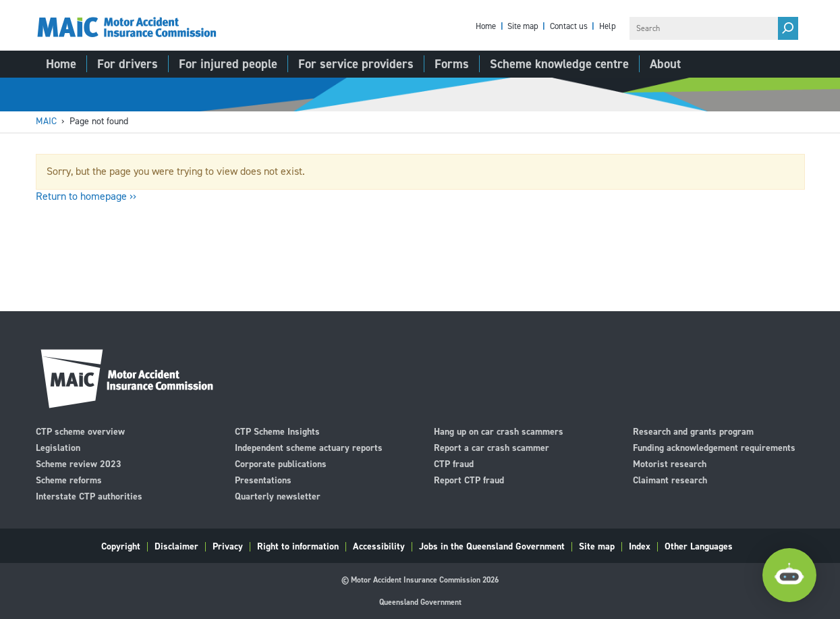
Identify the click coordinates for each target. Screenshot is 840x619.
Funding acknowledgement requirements (714, 447)
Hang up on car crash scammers (499, 431)
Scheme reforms (69, 480)
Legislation (58, 447)
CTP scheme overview (80, 431)
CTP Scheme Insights (277, 431)
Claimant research (670, 480)
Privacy (228, 547)
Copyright (121, 547)
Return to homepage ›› (86, 196)
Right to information (298, 547)
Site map (523, 27)
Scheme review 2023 (79, 463)
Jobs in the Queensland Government (492, 547)
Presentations (263, 480)
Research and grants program (693, 431)
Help (608, 27)
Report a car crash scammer (492, 447)
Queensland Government (420, 602)
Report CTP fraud (469, 480)
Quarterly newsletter (278, 496)
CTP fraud (454, 463)
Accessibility (379, 547)
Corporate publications (281, 463)
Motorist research (670, 463)
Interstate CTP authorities (89, 496)
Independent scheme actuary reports (309, 447)
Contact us (569, 27)
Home (486, 27)
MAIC (46, 121)
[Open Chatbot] (789, 575)
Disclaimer (176, 547)
